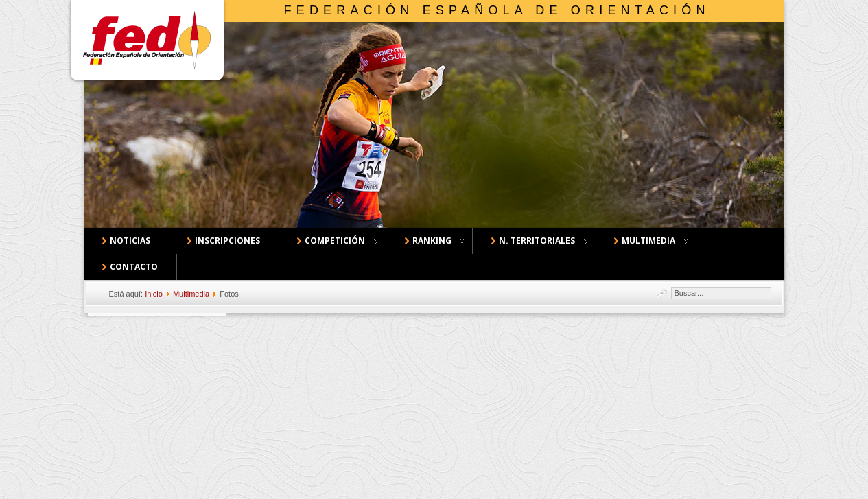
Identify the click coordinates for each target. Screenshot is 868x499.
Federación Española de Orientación (497, 10)
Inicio (154, 294)
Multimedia (191, 294)
